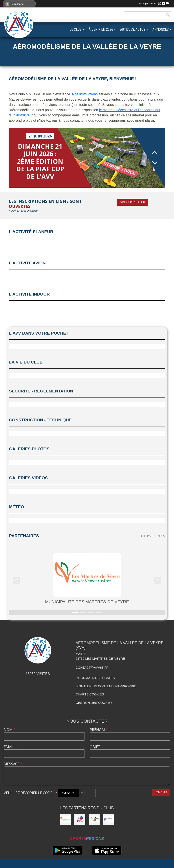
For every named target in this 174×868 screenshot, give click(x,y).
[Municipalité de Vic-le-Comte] (94, 819)
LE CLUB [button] (76, 29)
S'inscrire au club (133, 202)
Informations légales (95, 678)
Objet (96, 747)
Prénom (99, 730)
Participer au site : (154, 4)
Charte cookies (90, 694)
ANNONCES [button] (161, 29)
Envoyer (161, 792)
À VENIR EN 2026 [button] (101, 29)
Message (13, 764)
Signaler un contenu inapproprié (106, 686)
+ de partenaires (153, 536)
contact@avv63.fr (92, 668)
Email (10, 747)
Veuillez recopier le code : (30, 793)
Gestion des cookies (94, 703)
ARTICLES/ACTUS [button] (133, 29)
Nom (10, 730)
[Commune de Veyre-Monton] (109, 819)
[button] (17, 581)
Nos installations (85, 94)
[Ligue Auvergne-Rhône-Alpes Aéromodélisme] (80, 819)
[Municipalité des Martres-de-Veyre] (65, 819)
